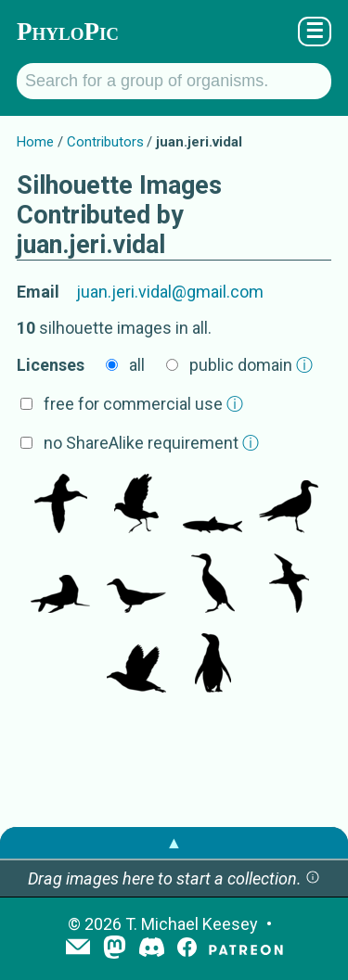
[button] (313, 878)
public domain (251, 365)
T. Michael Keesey (192, 924)
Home (35, 142)
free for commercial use (143, 404)
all (137, 365)
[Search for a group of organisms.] (174, 81)
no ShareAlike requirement (151, 443)
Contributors (105, 142)
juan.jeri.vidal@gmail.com (170, 292)
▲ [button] (174, 842)
